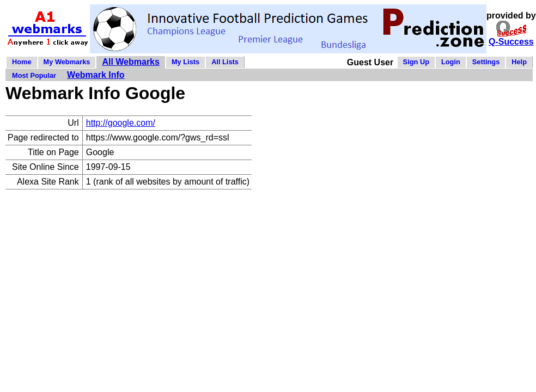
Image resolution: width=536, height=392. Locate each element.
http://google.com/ (121, 123)
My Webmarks (67, 62)
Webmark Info (96, 75)
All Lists (225, 62)
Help (519, 62)
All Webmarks (131, 62)
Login (451, 62)
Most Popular (34, 75)
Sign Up (416, 62)
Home (22, 62)
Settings (486, 62)
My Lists (185, 62)
